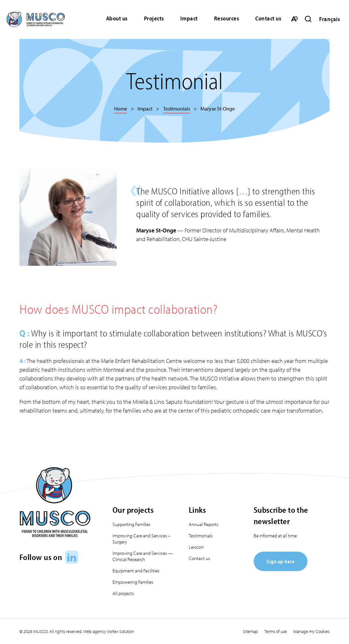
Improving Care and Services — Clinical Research (143, 556)
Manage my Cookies (311, 631)
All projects (123, 593)
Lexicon (196, 547)
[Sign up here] (281, 569)
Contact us (268, 18)
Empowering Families (133, 582)
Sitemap (250, 631)
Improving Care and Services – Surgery (142, 539)
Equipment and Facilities (136, 571)
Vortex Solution (121, 631)
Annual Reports (204, 524)
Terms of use (276, 631)
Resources (227, 18)
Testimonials (201, 536)
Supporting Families (132, 524)
